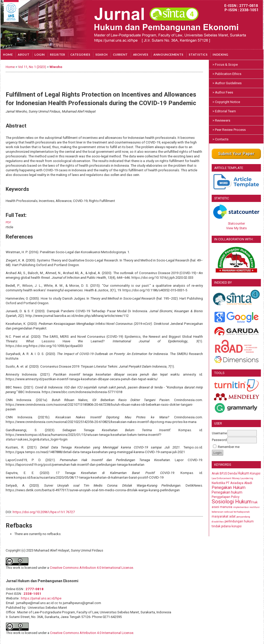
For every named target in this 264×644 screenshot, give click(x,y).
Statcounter (236, 223)
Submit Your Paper (236, 154)
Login (40, 54)
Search (101, 54)
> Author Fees (223, 92)
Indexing (221, 54)
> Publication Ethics (227, 74)
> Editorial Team (224, 111)
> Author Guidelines (227, 83)
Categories (80, 54)
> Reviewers (221, 120)
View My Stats (236, 228)
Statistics (198, 54)
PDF (8, 222)
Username (219, 433)
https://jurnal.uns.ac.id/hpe (41, 598)
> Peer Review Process (229, 130)
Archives (141, 54)
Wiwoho (56, 67)
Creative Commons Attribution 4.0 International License (91, 568)
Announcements (168, 54)
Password (219, 440)
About (24, 54)
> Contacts (220, 139)
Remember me (229, 447)
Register (58, 54)
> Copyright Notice (226, 102)
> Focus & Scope (225, 65)
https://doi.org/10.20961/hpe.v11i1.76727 (44, 512)
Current (120, 54)
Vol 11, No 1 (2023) (32, 67)
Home (8, 54)
